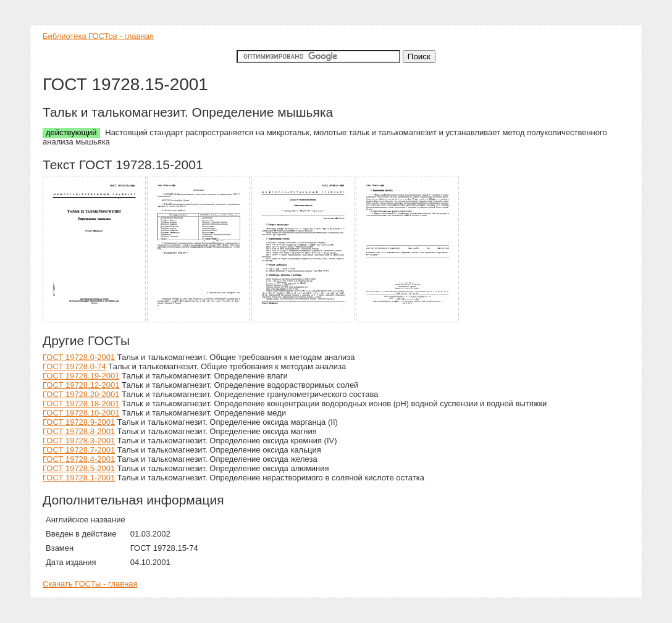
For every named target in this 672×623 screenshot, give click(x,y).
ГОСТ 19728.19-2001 (81, 376)
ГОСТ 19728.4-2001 (79, 459)
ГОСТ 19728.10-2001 (81, 413)
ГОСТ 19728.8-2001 (79, 431)
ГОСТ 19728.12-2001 (81, 385)
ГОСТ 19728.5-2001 (79, 468)
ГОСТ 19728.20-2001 (81, 394)
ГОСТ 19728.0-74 (74, 366)
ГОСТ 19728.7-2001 (79, 450)
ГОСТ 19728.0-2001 (79, 357)
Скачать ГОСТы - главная (90, 584)
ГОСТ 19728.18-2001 (81, 403)
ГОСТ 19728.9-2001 (79, 422)
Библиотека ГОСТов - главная (98, 36)
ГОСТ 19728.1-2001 (79, 478)
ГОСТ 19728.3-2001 (79, 441)
